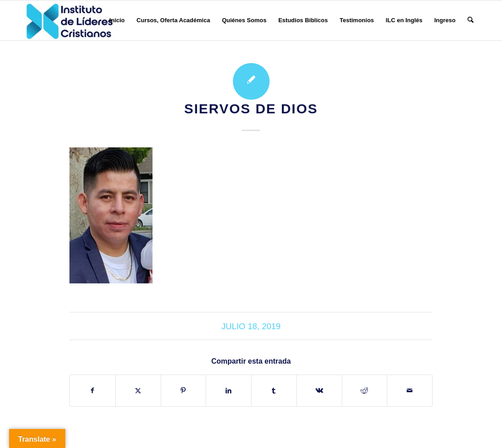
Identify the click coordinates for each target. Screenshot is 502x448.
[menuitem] (117, 20)
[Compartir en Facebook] (93, 391)
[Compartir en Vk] (319, 391)
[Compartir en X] (138, 391)
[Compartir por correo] (410, 391)
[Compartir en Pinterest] (184, 391)
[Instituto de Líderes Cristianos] (69, 20)
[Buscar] (470, 20)
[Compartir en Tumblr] (274, 391)
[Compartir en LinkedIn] (229, 391)
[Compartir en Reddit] (365, 391)
